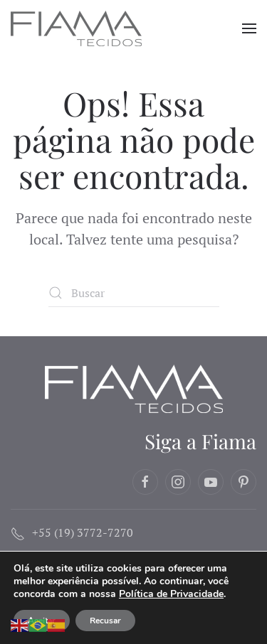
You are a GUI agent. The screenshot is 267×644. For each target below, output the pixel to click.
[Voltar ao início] (78, 28)
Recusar (105, 621)
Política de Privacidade (171, 594)
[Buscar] (134, 293)
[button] (249, 28)
